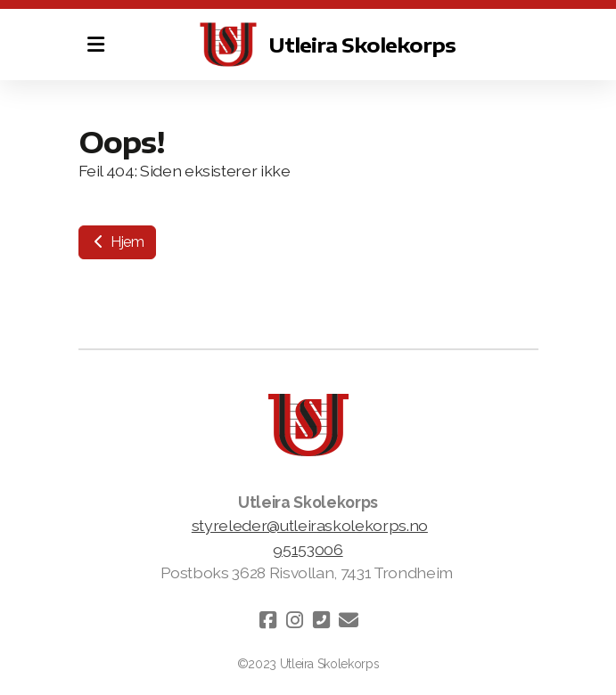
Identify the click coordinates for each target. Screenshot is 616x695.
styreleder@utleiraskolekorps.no (310, 525)
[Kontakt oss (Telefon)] (322, 620)
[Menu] (96, 45)
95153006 (308, 549)
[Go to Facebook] (268, 620)
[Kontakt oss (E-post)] (349, 620)
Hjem (117, 242)
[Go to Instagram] (295, 620)
